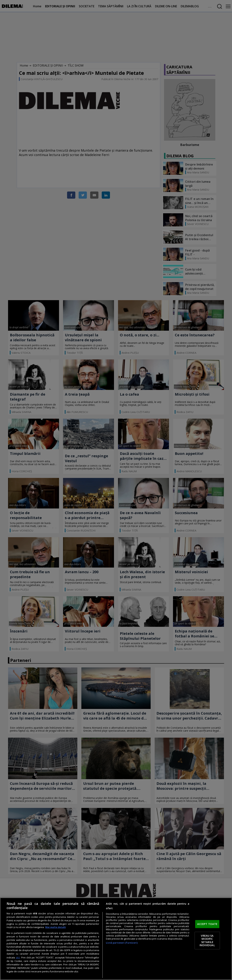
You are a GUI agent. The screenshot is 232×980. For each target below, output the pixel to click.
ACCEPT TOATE (207, 924)
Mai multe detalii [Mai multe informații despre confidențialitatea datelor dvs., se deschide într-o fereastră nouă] (56, 927)
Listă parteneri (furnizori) (122, 943)
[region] (116, 939)
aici (18, 957)
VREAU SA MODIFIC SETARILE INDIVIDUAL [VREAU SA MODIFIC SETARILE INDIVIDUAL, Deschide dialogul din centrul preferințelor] (207, 940)
